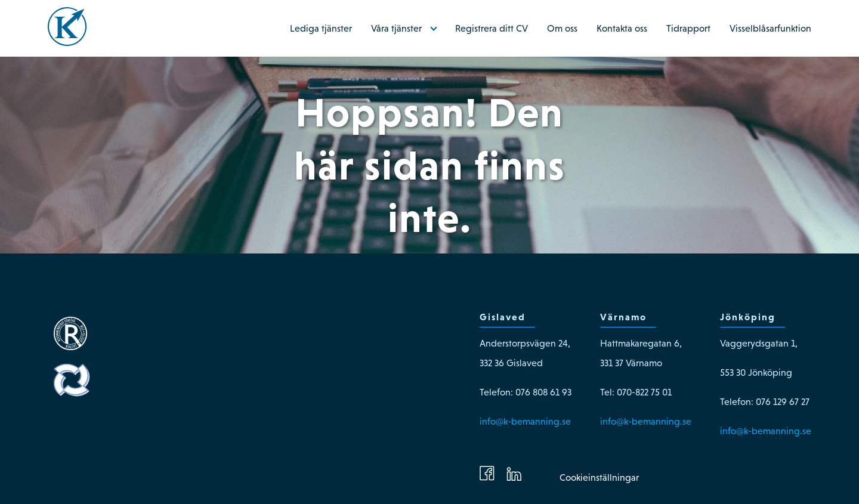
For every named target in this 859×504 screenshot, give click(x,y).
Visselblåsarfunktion (770, 28)
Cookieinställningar (599, 477)
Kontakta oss (622, 28)
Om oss (562, 28)
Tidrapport (688, 28)
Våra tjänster (396, 28)
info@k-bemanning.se (525, 421)
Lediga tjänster (321, 28)
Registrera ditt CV (492, 28)
